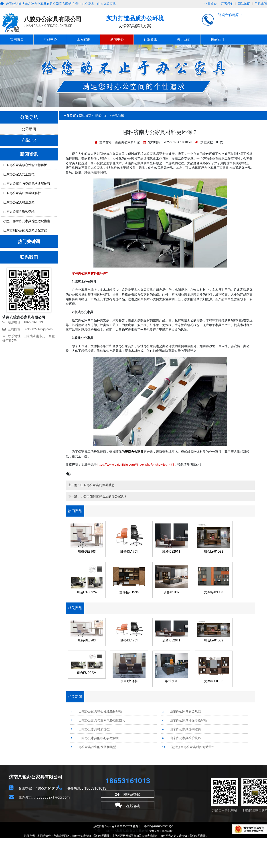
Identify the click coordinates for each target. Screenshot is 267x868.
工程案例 (84, 39)
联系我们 (227, 4)
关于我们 (184, 39)
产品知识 (29, 140)
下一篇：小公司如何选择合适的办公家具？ (97, 496)
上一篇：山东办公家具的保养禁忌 (91, 485)
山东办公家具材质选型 (90, 729)
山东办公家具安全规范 (181, 711)
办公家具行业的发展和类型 (96, 747)
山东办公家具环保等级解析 (184, 720)
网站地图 (244, 4)
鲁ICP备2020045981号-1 (159, 826)
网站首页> (86, 116)
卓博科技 (167, 831)
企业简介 (210, 4)
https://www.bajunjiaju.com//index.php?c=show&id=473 (136, 464)
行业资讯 (150, 39)
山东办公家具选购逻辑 (181, 729)
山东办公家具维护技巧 (181, 738)
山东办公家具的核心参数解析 (95, 738)
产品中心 (50, 39)
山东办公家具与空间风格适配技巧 (98, 720)
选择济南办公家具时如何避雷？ (188, 747)
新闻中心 (117, 39)
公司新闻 (29, 129)
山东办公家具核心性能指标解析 (96, 711)
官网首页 (17, 39)
